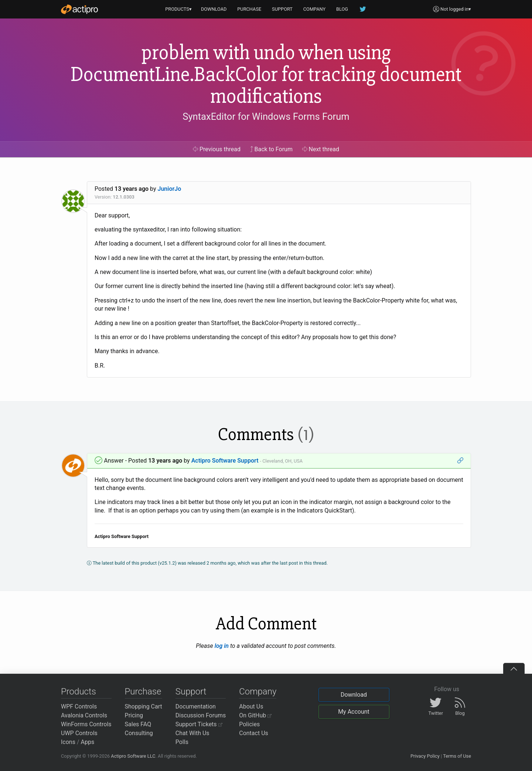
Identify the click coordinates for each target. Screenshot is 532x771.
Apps (88, 742)
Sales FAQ (138, 724)
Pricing (134, 715)
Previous (217, 149)
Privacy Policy (425, 756)
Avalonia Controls (84, 715)
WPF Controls (79, 706)
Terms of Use (457, 756)
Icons (68, 742)
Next (321, 149)
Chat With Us (192, 733)
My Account (354, 712)
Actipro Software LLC (133, 756)
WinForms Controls (86, 724)
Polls (182, 742)
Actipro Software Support (225, 461)
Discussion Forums (201, 715)
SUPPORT (282, 9)
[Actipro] (79, 9)
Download (354, 695)
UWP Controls (79, 733)
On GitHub (255, 715)
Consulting (139, 733)
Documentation (196, 706)
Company (258, 691)
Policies (249, 724)
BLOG (342, 9)
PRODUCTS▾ (178, 9)
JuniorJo (170, 189)
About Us (251, 706)
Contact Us (254, 733)
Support (191, 691)
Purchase (143, 691)
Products (79, 691)
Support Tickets (199, 724)
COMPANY (315, 9)
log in (222, 646)
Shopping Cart (144, 706)
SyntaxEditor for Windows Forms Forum (266, 116)
